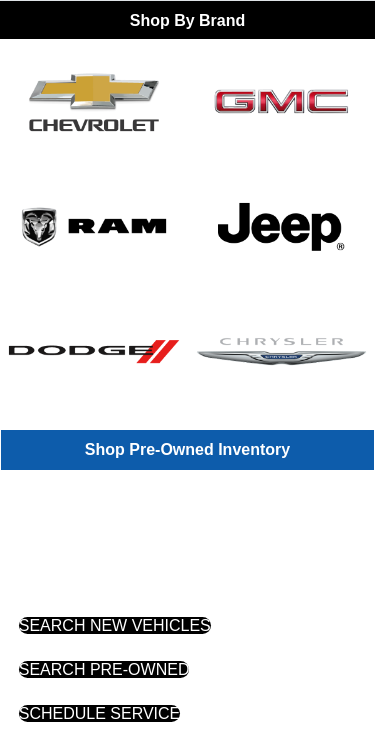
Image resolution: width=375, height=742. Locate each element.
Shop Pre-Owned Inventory (187, 449)
